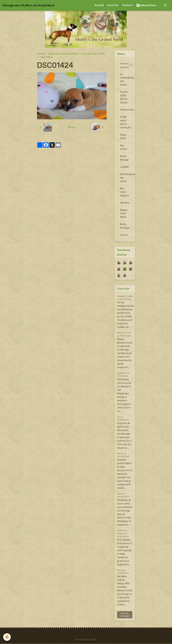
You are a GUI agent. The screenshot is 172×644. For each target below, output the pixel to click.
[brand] (28, 5)
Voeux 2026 (123, 137)
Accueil (99, 5)
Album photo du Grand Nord (63, 54)
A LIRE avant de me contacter (126, 122)
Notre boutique (125, 226)
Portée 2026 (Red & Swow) (124, 97)
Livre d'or (113, 5)
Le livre (124, 235)
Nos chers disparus (125, 192)
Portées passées (125, 65)
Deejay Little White (124, 214)
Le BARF (125, 167)
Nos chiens (124, 147)
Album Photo (146, 5)
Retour (72, 127)
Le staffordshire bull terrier (126, 80)
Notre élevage (124, 158)
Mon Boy (125, 203)
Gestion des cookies (86, 640)
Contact (127, 5)
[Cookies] (7, 637)
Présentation (126, 110)
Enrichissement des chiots (126, 178)
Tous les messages (125, 615)
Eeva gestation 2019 (93, 54)
